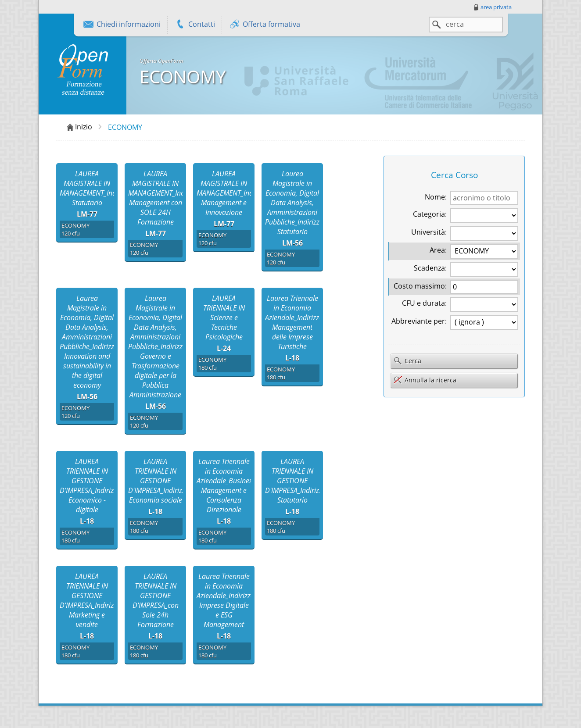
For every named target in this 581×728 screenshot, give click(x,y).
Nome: (436, 197)
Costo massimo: (420, 286)
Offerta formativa (264, 25)
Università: (429, 232)
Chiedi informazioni (122, 25)
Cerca (407, 361)
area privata (492, 7)
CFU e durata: (424, 303)
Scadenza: (430, 268)
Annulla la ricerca (425, 380)
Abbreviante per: (419, 321)
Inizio (79, 127)
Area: (438, 250)
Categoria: (430, 214)
